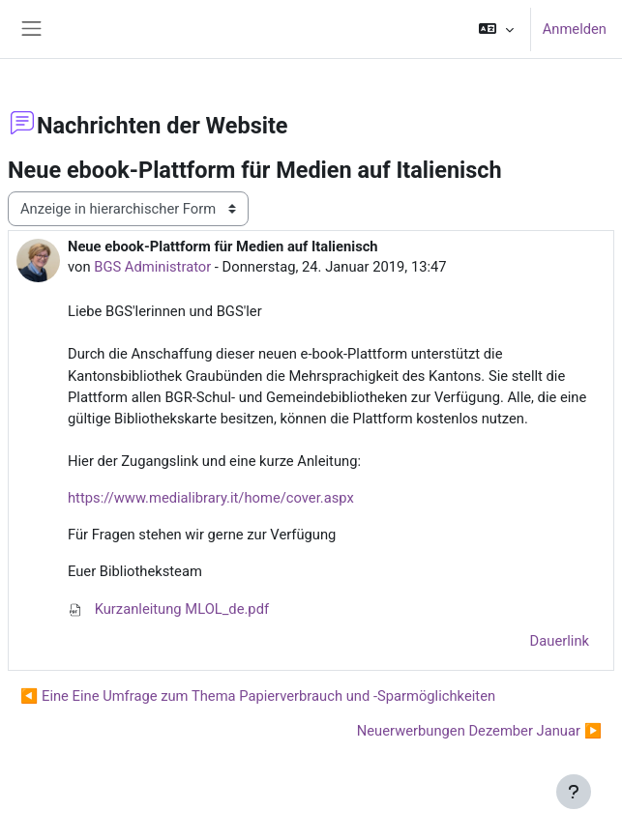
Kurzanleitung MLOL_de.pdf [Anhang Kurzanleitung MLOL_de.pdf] (168, 609)
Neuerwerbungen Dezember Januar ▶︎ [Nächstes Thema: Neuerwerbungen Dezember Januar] (479, 731)
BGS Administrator (152, 267)
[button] (496, 29)
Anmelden (575, 29)
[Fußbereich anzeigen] (574, 792)
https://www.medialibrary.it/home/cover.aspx (211, 498)
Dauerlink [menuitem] (560, 641)
